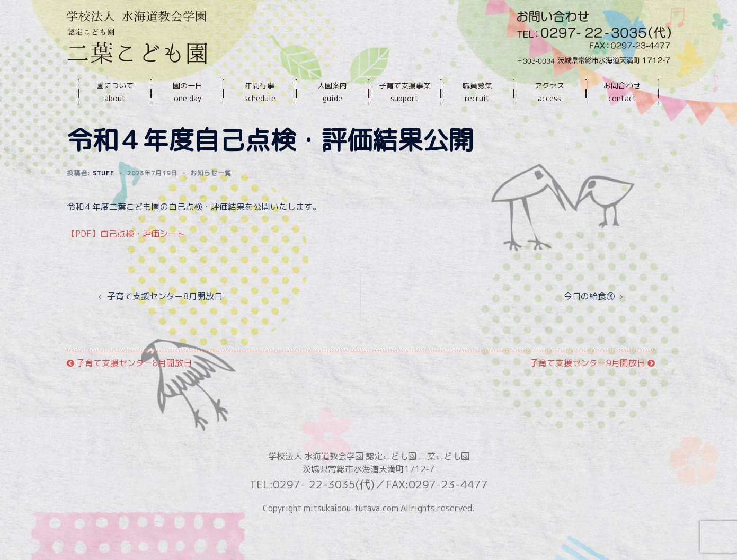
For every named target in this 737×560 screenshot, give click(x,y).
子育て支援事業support (405, 92)
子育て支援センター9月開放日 (592, 387)
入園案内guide (332, 92)
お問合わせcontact (622, 92)
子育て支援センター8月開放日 (165, 320)
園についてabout (115, 92)
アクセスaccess (549, 92)
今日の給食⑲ (589, 320)
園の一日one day (188, 92)
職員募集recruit (477, 92)
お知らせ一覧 (211, 197)
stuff (104, 197)
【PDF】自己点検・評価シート (126, 257)
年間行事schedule (260, 92)
